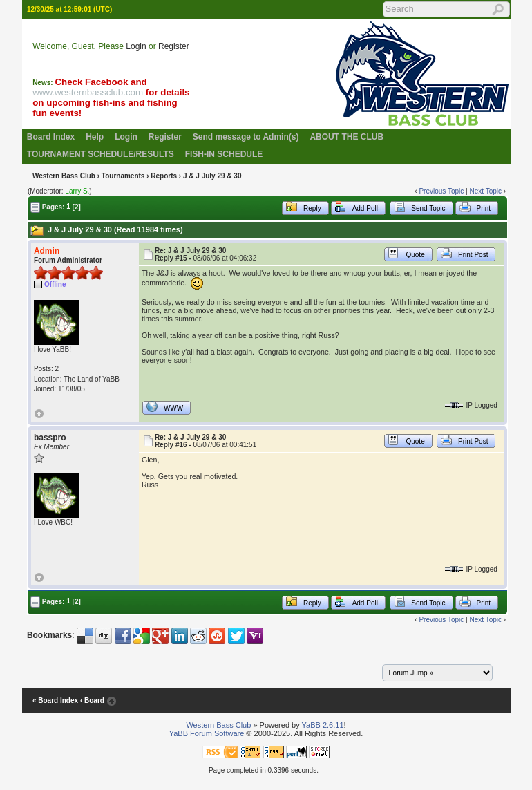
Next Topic (485, 191)
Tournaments (123, 176)
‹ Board (92, 700)
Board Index (51, 137)
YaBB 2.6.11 (323, 725)
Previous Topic (441, 191)
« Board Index (55, 700)
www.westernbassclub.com (88, 92)
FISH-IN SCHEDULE (224, 154)
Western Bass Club (64, 176)
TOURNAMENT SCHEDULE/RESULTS (101, 154)
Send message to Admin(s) (246, 137)
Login (136, 46)
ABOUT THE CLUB (346, 137)
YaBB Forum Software (207, 733)
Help (95, 137)
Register (174, 46)
